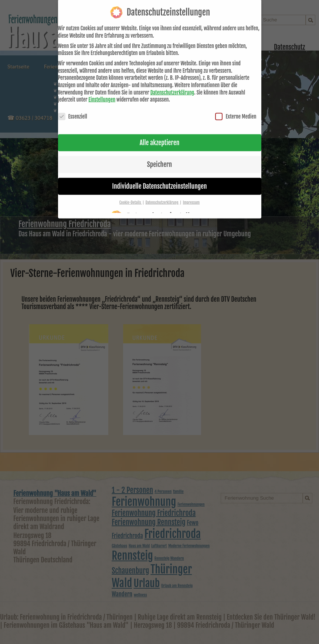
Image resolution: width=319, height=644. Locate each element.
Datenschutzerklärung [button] (162, 195)
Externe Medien (236, 109)
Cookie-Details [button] (131, 195)
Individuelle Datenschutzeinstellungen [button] (159, 179)
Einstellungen (102, 93)
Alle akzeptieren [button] (160, 136)
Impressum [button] (191, 195)
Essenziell (73, 109)
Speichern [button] (159, 157)
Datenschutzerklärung (172, 85)
